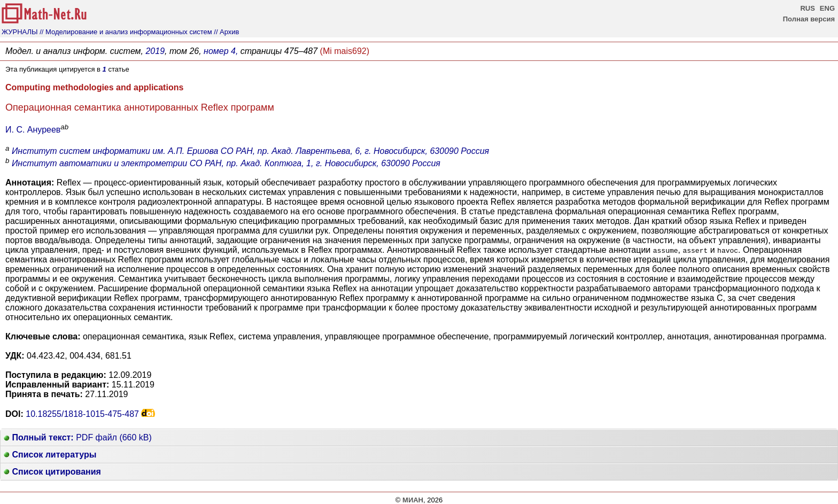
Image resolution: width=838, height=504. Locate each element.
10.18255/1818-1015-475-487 (82, 414)
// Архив (226, 32)
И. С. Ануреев (33, 130)
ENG (827, 8)
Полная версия (809, 19)
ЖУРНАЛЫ (20, 32)
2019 (155, 51)
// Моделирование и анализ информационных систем (126, 32)
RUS (807, 8)
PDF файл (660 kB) (78, 437)
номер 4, (221, 51)
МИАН (413, 500)
